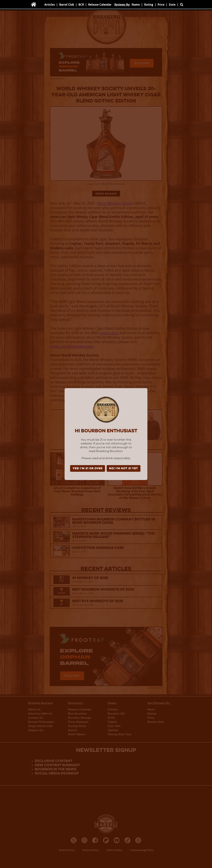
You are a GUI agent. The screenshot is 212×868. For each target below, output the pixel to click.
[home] (34, 4)
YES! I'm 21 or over (88, 469)
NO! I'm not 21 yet (124, 469)
